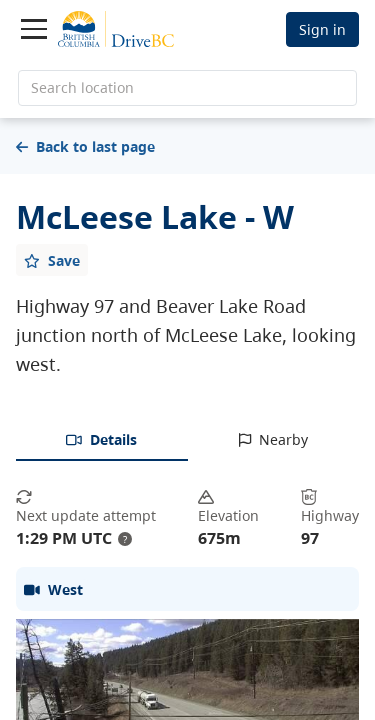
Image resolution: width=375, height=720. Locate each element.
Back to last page (85, 146)
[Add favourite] (52, 260)
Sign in (322, 29)
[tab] (102, 441)
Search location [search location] (82, 87)
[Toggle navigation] (34, 29)
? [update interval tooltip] (125, 539)
